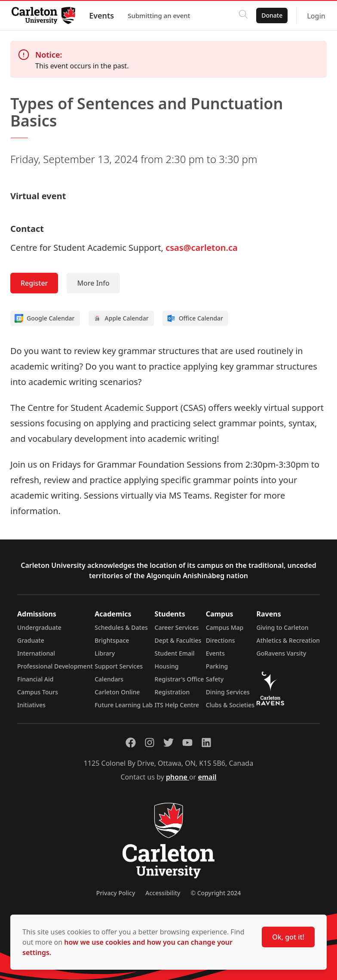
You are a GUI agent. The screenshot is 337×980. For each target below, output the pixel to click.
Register (34, 283)
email (207, 777)
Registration (172, 692)
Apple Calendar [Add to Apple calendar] (121, 318)
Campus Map (225, 627)
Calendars (109, 679)
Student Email (175, 653)
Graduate (31, 640)
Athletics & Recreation (288, 640)
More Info (93, 283)
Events (104, 15)
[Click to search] (241, 15)
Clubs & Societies (230, 705)
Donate (270, 15)
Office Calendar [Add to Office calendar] (195, 318)
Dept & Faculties (178, 640)
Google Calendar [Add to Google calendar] (45, 318)
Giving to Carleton (283, 627)
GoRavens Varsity (282, 653)
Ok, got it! (288, 937)
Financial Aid (35, 679)
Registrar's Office (179, 679)
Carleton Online (117, 692)
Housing (167, 666)
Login (314, 16)
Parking (217, 666)
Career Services (177, 627)
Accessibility (163, 893)
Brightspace (112, 640)
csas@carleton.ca (202, 248)
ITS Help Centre (177, 705)
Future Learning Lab (124, 705)
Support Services (119, 666)
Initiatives (31, 705)
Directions (221, 640)
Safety (215, 679)
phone (178, 777)
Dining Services (228, 692)
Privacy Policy (116, 893)
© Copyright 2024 (216, 893)
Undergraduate (39, 627)
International (36, 653)
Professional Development (55, 666)
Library (105, 653)
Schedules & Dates (121, 627)
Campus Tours (38, 692)
